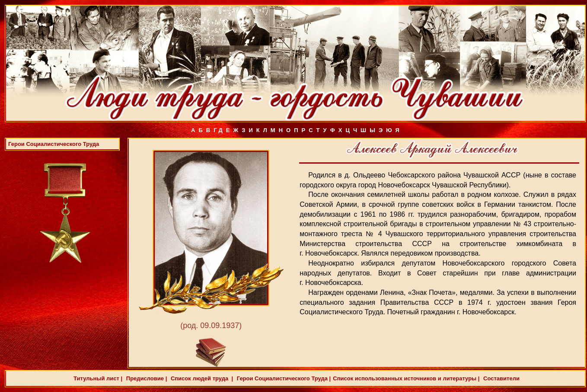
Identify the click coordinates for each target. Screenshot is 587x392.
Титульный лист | (98, 378)
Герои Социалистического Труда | (283, 378)
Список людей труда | (201, 378)
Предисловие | (146, 378)
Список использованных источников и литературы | (406, 378)
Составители (500, 378)
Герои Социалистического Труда (54, 144)
